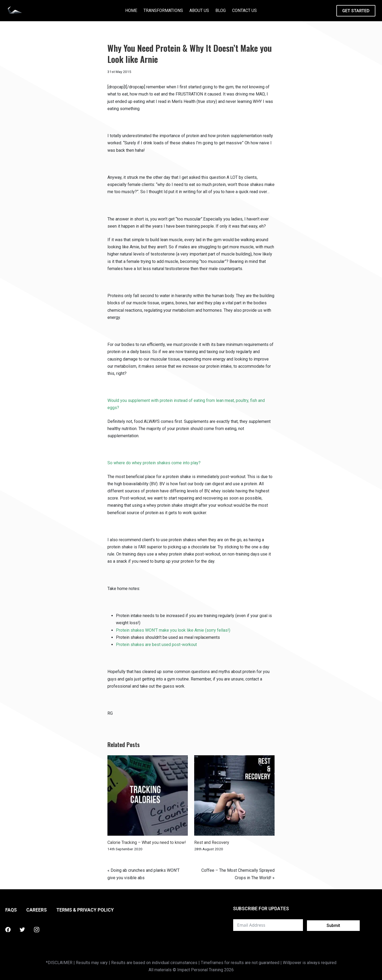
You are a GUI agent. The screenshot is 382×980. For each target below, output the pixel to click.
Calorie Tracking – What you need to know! (147, 842)
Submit (333, 925)
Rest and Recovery (212, 842)
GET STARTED (356, 11)
